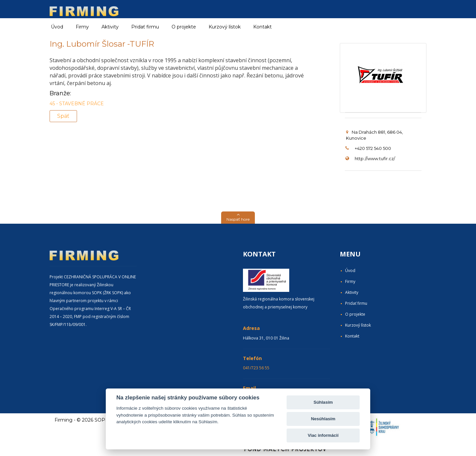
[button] (238, 218)
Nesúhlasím (323, 419)
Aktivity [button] (110, 27)
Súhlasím (323, 402)
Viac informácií (323, 435)
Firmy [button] (82, 27)
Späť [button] (63, 116)
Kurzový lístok (225, 27)
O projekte (184, 27)
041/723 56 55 (256, 368)
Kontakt (262, 27)
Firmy (350, 281)
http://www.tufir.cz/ (375, 159)
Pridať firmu (145, 27)
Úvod (57, 27)
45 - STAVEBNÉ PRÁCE (77, 104)
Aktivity (352, 292)
